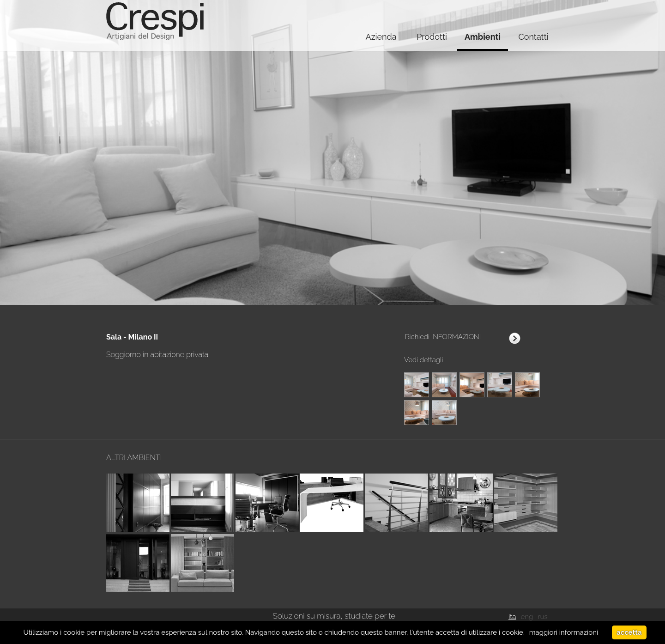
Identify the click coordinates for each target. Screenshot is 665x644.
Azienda (381, 37)
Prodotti (432, 37)
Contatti (533, 37)
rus (542, 617)
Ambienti (483, 37)
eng (527, 617)
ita (512, 617)
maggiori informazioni (564, 632)
